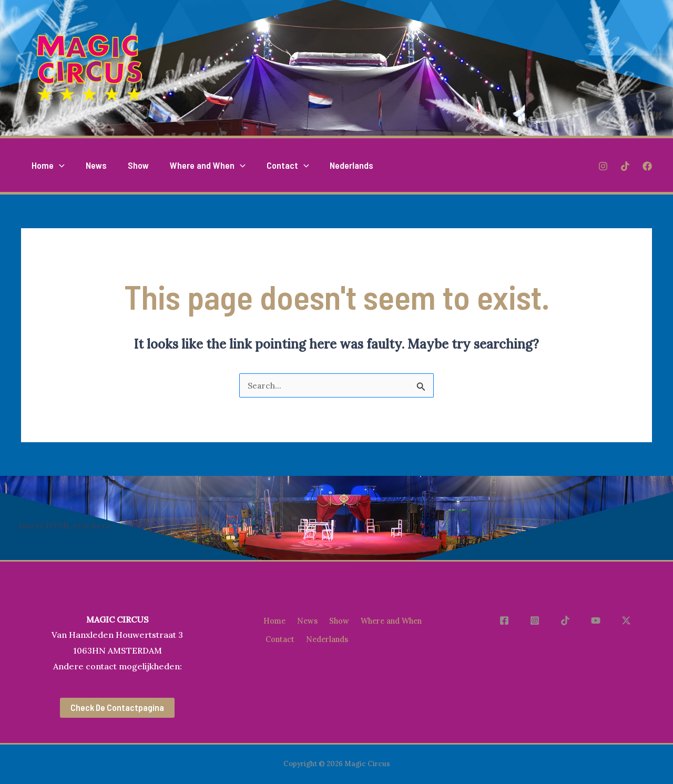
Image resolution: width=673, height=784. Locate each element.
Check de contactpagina (117, 708)
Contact (360, 634)
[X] (626, 620)
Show (341, 619)
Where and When (299, 634)
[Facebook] (647, 166)
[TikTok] (625, 166)
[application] (58, 165)
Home (273, 619)
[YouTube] (600, 620)
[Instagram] (603, 166)
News (307, 619)
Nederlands (288, 648)
